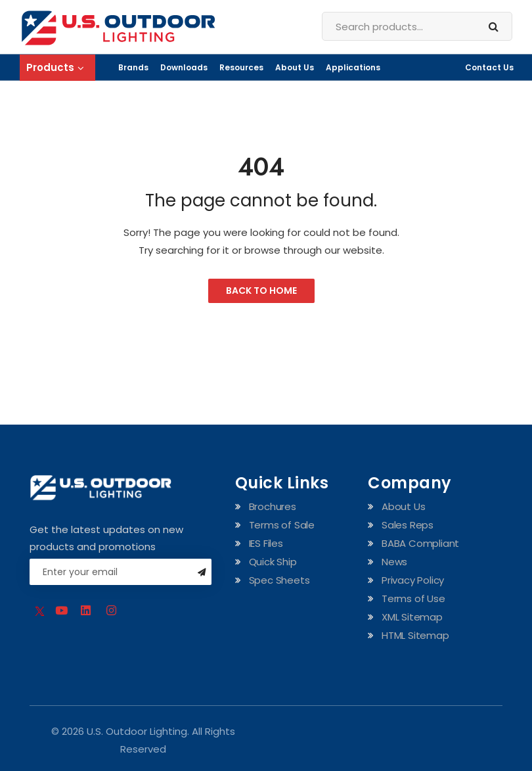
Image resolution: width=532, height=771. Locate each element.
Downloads (184, 67)
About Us (295, 67)
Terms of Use (413, 598)
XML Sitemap (412, 617)
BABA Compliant (420, 543)
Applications (353, 67)
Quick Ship (273, 562)
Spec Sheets (279, 580)
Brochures (273, 506)
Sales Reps (408, 525)
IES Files (266, 543)
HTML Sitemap (415, 635)
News (394, 562)
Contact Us (489, 67)
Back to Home (261, 291)
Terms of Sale (282, 525)
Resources (241, 67)
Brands (133, 67)
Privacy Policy (413, 580)
